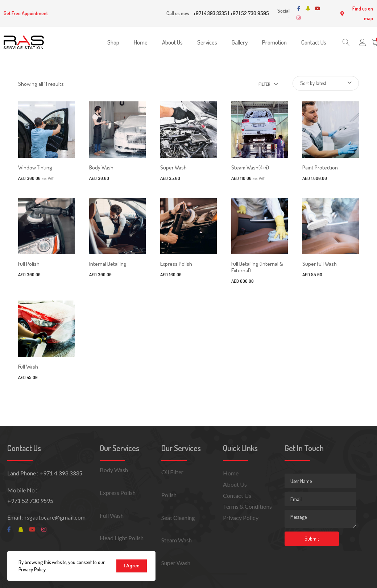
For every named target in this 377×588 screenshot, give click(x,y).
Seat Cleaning (178, 518)
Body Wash (101, 167)
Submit (312, 539)
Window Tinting (35, 167)
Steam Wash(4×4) (250, 167)
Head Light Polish (122, 538)
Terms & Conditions (247, 506)
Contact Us (314, 42)
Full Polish (29, 264)
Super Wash (173, 167)
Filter (264, 84)
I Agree (132, 566)
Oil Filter (172, 472)
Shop (113, 42)
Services (207, 42)
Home (141, 42)
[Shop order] (326, 83)
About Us (172, 42)
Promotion (274, 42)
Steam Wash (177, 540)
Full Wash (28, 367)
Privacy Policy (241, 518)
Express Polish (176, 264)
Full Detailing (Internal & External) (257, 267)
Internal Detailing (108, 264)
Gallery (240, 42)
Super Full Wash (320, 264)
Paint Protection (320, 167)
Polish (169, 495)
